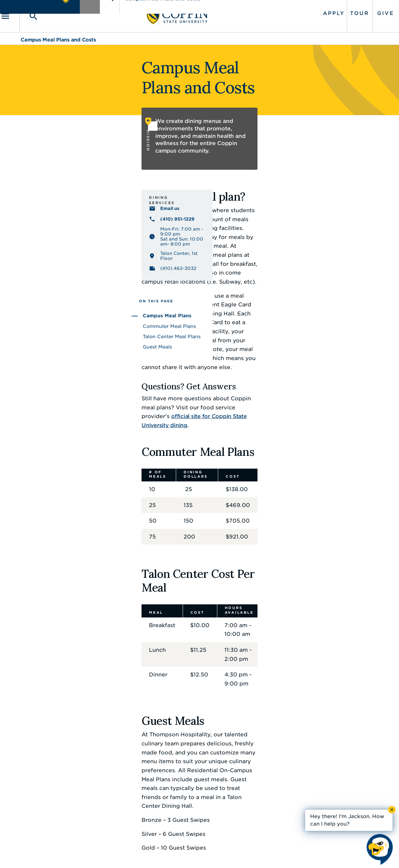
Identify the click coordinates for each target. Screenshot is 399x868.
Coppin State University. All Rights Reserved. (79, 854)
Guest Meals (36, 327)
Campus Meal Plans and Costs (58, 34)
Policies (178, 854)
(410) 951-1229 (56, 206)
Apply (314, 10)
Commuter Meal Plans (48, 306)
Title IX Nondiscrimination (248, 854)
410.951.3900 (309, 801)
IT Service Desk (198, 802)
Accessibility (148, 854)
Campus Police (311, 788)
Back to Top (354, 719)
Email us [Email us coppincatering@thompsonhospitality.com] (48, 195)
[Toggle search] (49, 13)
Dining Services (51, 186)
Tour (340, 10)
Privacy (203, 854)
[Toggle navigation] (30, 13)
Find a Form (194, 788)
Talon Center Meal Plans (50, 316)
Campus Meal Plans (46, 296)
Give (366, 10)
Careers (188, 773)
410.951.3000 (55, 781)
